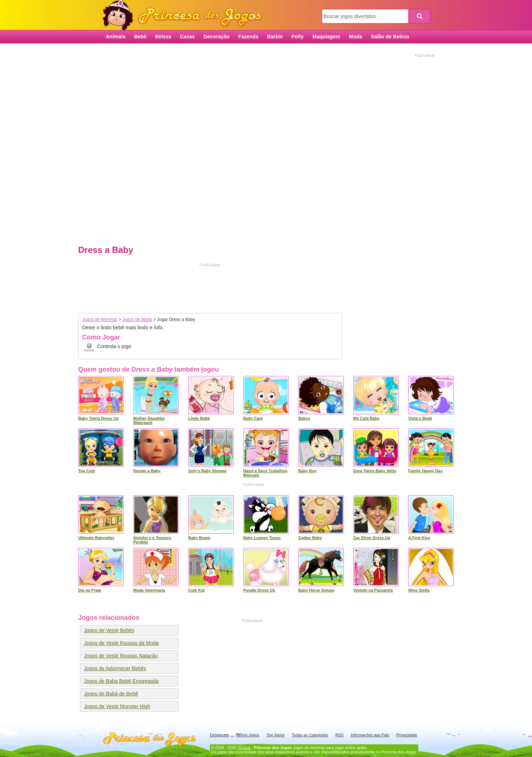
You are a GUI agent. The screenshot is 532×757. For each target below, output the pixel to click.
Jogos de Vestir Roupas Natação (121, 656)
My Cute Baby (366, 418)
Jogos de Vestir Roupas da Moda (121, 643)
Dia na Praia (90, 590)
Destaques (219, 735)
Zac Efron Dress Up (372, 538)
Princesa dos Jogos (185, 15)
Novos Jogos (248, 735)
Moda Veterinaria (149, 590)
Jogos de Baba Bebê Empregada (121, 681)
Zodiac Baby (310, 538)
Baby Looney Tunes (262, 538)
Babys (304, 418)
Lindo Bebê (199, 418)
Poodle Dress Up (259, 590)
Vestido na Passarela (373, 590)
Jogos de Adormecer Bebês (115, 668)
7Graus (244, 748)
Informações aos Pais (370, 735)
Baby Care (253, 418)
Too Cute (87, 471)
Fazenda (248, 37)
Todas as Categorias (310, 735)
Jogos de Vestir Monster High (117, 706)
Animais (115, 37)
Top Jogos (275, 735)
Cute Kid (196, 590)
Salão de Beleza (390, 37)
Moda (356, 37)
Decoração (216, 37)
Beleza (163, 37)
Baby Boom (199, 538)
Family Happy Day (425, 471)
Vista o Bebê (420, 418)
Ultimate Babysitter (96, 538)
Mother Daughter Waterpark (149, 420)
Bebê (140, 37)
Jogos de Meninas (100, 320)
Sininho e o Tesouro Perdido (152, 540)
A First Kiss (419, 538)
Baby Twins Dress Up (98, 418)
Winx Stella (419, 590)
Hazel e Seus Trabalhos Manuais (265, 473)
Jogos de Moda (137, 320)
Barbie (275, 37)
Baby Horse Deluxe (316, 590)
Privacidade (407, 735)
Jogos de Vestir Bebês (109, 630)
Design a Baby (147, 471)
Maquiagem (326, 37)
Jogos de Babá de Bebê (111, 694)
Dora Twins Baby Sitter (375, 471)
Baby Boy (307, 471)
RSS (340, 735)
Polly (298, 37)
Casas (187, 37)
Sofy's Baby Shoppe (207, 471)
